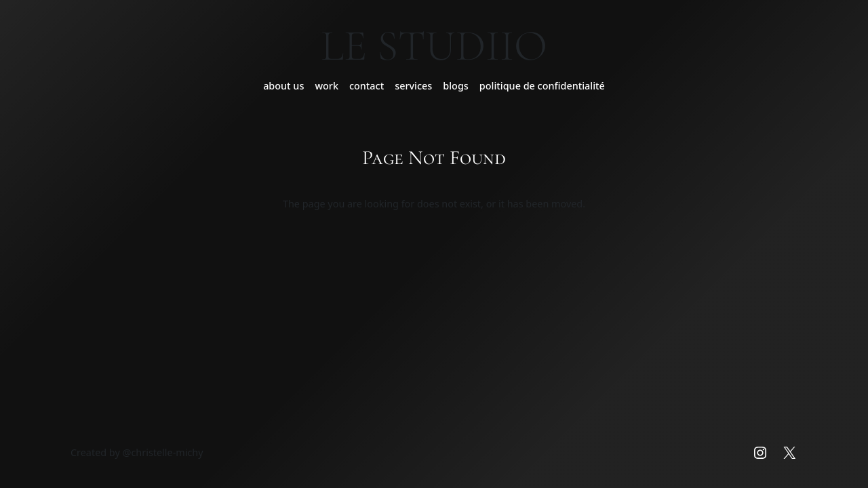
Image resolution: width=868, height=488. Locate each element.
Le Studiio (434, 46)
